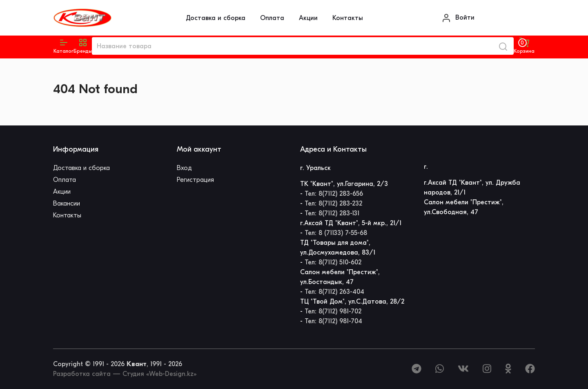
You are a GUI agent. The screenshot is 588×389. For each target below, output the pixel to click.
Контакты (348, 18)
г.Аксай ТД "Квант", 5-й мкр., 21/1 (351, 223)
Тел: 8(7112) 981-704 (333, 321)
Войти (458, 18)
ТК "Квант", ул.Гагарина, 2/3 (344, 184)
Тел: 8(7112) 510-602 (333, 262)
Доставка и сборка (216, 18)
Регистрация (195, 180)
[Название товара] (292, 46)
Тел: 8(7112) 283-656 (334, 194)
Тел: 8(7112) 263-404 (334, 292)
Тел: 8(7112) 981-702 (333, 311)
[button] (83, 46)
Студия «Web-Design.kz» (159, 374)
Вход (184, 168)
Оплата (272, 18)
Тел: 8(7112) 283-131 (332, 213)
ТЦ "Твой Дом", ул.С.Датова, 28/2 (352, 302)
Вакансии (67, 203)
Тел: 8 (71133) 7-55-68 (336, 233)
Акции (308, 18)
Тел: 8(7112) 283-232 (333, 203)
